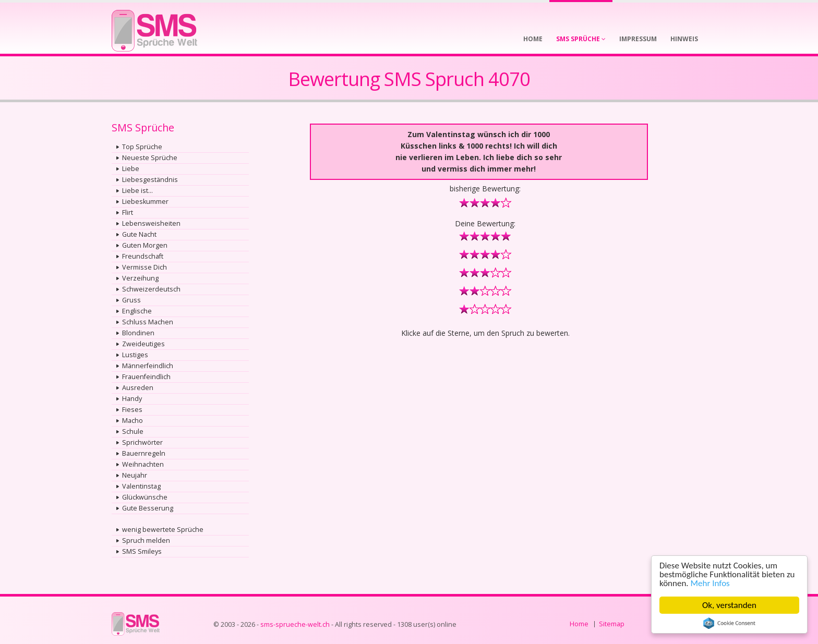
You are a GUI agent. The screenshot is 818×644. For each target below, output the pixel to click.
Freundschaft (143, 256)
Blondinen (138, 333)
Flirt (128, 212)
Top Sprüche (142, 147)
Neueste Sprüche (150, 158)
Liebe (131, 169)
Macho (133, 421)
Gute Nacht (139, 234)
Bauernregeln (144, 453)
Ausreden (138, 388)
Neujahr (135, 475)
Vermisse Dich (145, 267)
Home (579, 624)
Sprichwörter (142, 442)
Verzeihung (140, 278)
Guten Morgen (145, 245)
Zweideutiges (143, 344)
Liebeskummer (145, 202)
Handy (132, 399)
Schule (133, 432)
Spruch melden (146, 540)
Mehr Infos (710, 583)
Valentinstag (141, 486)
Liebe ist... (137, 191)
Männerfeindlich (148, 366)
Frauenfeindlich (146, 377)
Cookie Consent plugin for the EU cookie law (729, 623)
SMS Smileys (142, 551)
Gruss (131, 300)
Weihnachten (143, 464)
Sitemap (612, 624)
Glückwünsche (145, 497)
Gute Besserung (148, 508)
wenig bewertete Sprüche (163, 530)
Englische (137, 311)
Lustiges (135, 355)
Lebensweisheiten (151, 223)
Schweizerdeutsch (151, 289)
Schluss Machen (148, 322)
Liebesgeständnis (150, 180)
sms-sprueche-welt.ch (295, 624)
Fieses (132, 410)
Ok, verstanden (729, 605)
